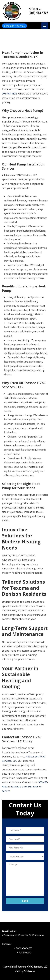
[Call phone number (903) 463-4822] (38, 11)
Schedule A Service (14, 26)
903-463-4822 (9, 94)
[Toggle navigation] (45, 26)
